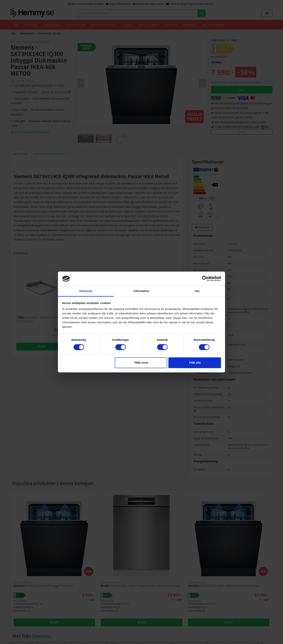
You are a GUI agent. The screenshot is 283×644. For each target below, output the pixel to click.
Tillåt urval (141, 363)
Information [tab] (141, 291)
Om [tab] (197, 291)
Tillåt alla (195, 363)
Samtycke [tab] (86, 291)
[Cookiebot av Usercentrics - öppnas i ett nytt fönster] (205, 279)
